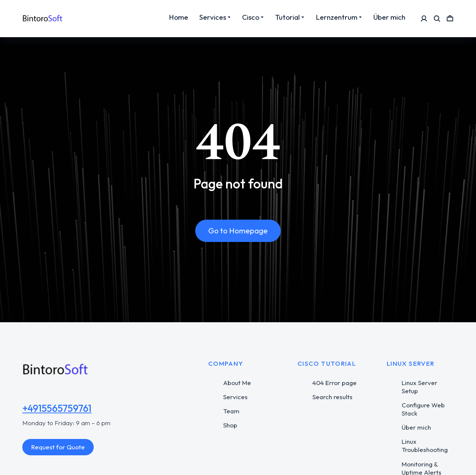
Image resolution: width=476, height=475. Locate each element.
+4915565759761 (57, 408)
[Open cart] (450, 19)
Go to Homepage (238, 231)
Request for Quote (58, 447)
